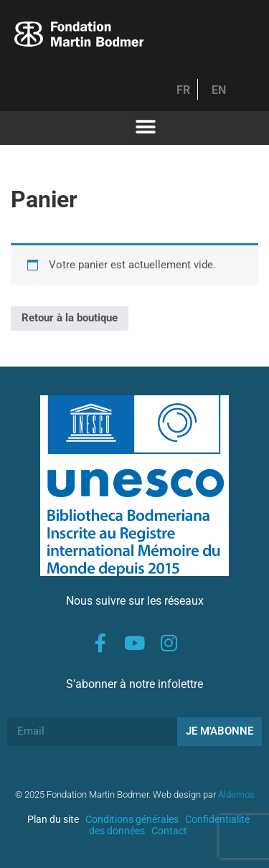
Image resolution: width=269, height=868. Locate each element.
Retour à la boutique (70, 318)
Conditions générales (132, 819)
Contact (169, 831)
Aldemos (236, 794)
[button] (145, 127)
